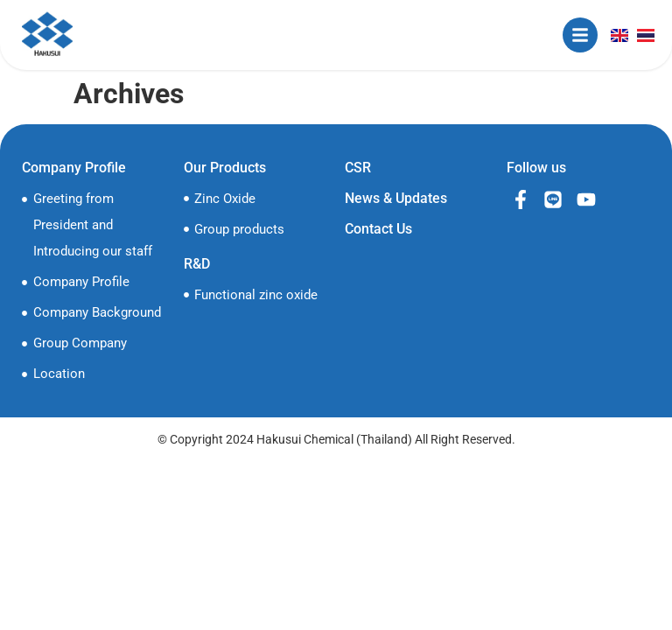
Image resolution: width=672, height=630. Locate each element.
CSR (358, 168)
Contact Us (378, 229)
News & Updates (396, 198)
